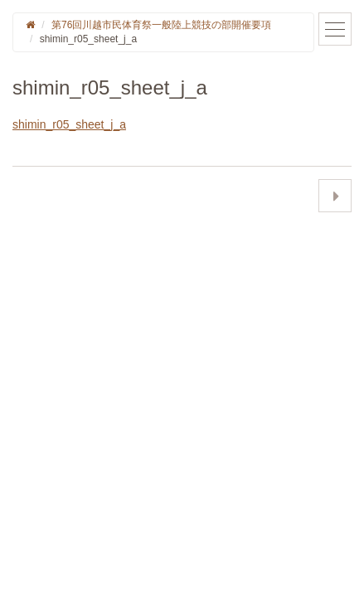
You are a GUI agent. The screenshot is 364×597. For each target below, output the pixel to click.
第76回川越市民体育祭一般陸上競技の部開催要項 (161, 25)
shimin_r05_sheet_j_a (69, 124)
